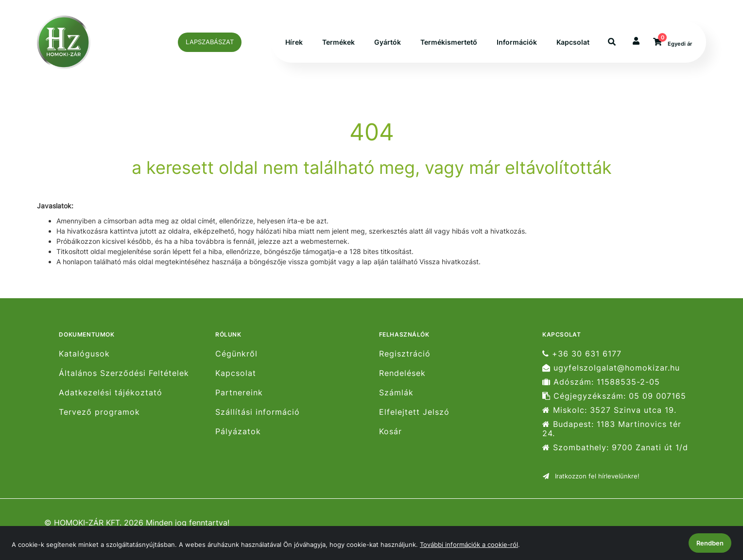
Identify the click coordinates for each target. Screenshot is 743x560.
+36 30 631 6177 (582, 354)
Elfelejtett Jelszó (414, 412)
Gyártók (388, 42)
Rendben (710, 543)
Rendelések (402, 373)
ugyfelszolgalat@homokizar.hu (611, 368)
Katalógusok (84, 354)
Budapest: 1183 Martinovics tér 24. (612, 429)
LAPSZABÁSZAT (210, 42)
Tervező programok (99, 412)
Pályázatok (238, 432)
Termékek (338, 42)
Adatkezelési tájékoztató (111, 393)
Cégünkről (236, 354)
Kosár (390, 432)
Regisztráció (405, 354)
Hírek (294, 42)
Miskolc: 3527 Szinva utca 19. (609, 410)
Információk (517, 42)
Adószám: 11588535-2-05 (601, 382)
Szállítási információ (258, 412)
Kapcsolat (573, 42)
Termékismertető (449, 42)
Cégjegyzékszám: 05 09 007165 (614, 396)
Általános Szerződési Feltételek (124, 373)
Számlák (396, 393)
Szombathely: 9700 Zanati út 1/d (615, 448)
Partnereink (239, 393)
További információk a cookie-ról (469, 544)
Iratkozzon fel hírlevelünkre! (591, 476)
